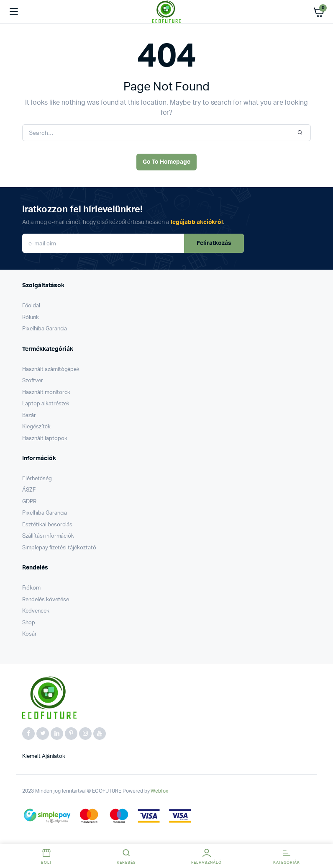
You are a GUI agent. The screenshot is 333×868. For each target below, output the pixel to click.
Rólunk (31, 318)
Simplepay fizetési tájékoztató (59, 548)
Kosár (29, 634)
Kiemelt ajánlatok (44, 756)
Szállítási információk (48, 536)
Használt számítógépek (51, 370)
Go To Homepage (166, 162)
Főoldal (31, 306)
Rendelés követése (46, 600)
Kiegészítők (36, 427)
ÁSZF (29, 490)
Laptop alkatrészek (46, 404)
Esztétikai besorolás (47, 525)
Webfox (159, 791)
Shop (29, 623)
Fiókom (31, 588)
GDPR (29, 502)
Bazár (29, 416)
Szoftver (33, 381)
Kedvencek (36, 611)
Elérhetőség (37, 479)
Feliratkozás (214, 243)
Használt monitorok (46, 393)
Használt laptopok (45, 439)
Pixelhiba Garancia (45, 329)
